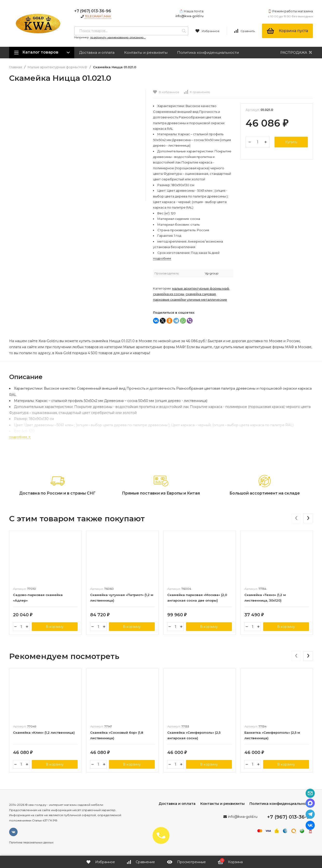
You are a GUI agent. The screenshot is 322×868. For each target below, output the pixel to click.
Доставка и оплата (97, 52)
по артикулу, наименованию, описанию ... (118, 37)
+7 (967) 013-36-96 (93, 11)
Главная (16, 67)
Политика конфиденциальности (208, 52)
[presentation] (296, 518)
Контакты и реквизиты (146, 52)
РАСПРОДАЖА (297, 52)
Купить (291, 142)
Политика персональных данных (31, 842)
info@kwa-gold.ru (189, 16)
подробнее (20, 437)
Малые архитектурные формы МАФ (57, 67)
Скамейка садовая (201, 294)
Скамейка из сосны (169, 294)
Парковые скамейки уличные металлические (190, 299)
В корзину (55, 627)
